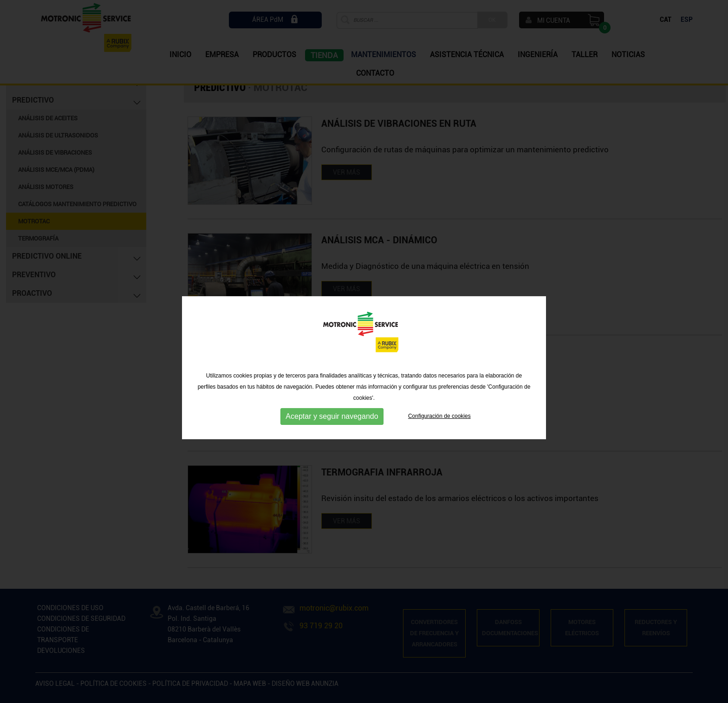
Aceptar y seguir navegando (332, 433)
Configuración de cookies (439, 432)
